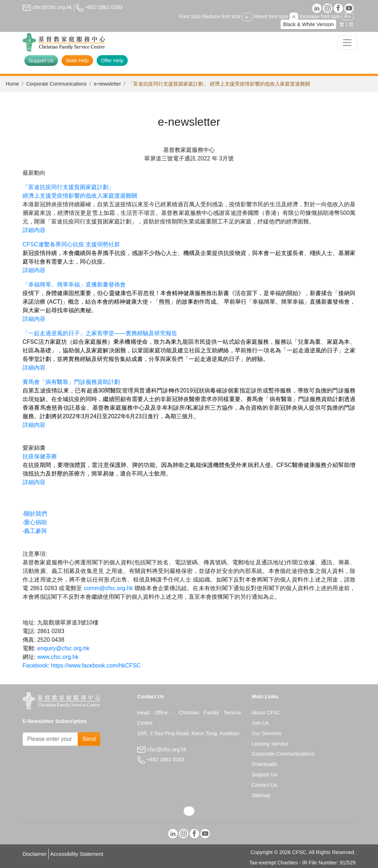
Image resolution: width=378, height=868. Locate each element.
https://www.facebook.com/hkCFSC (96, 666)
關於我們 (35, 514)
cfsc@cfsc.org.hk (47, 7)
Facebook (35, 666)
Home (12, 84)
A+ (348, 16)
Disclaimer (35, 854)
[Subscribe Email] (50, 739)
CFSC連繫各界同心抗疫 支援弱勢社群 (72, 244)
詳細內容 (34, 230)
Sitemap (261, 795)
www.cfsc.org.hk (58, 657)
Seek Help (77, 61)
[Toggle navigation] (347, 43)
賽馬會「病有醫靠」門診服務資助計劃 (72, 382)
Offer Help (112, 61)
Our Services (266, 733)
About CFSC (266, 713)
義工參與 (35, 531)
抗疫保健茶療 (40, 456)
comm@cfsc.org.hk (108, 588)
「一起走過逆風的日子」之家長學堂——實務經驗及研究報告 (100, 333)
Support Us (41, 61)
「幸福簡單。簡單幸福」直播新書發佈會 (74, 284)
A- (247, 17)
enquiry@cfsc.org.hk (63, 648)
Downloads (264, 764)
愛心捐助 (35, 522)
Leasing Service (270, 744)
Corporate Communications (56, 84)
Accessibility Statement (77, 854)
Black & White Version (309, 24)
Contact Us (264, 785)
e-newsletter (107, 84)
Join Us (260, 723)
